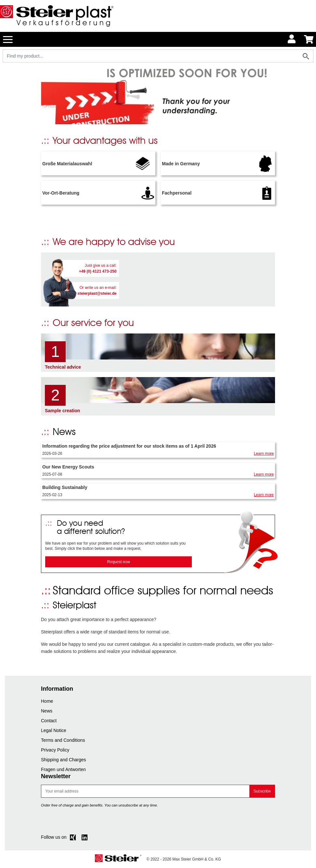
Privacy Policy (55, 750)
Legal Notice (54, 730)
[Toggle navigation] (8, 39)
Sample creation (62, 411)
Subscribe (262, 791)
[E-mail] (145, 791)
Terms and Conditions (63, 740)
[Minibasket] (309, 39)
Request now (119, 562)
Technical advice (63, 367)
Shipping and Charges (64, 760)
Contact (49, 721)
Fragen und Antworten (63, 769)
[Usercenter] (292, 39)
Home (47, 701)
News (47, 711)
